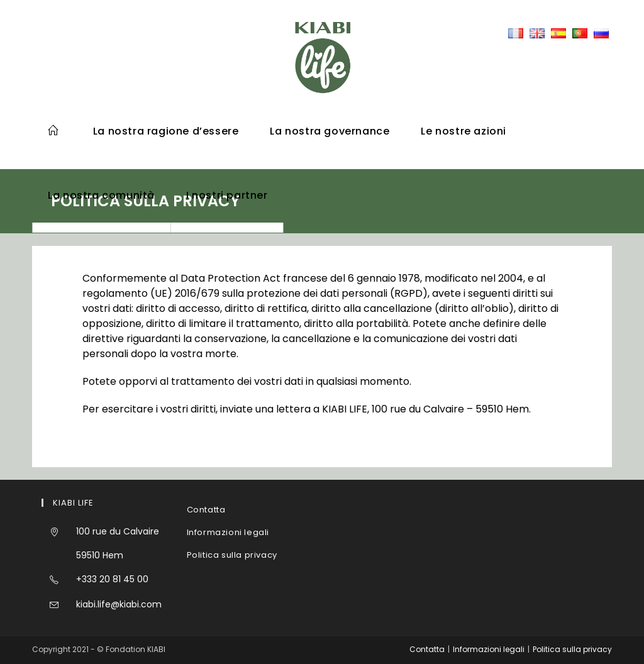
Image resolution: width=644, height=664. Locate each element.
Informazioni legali (228, 532)
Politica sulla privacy (232, 555)
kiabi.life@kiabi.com (119, 604)
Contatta (206, 510)
